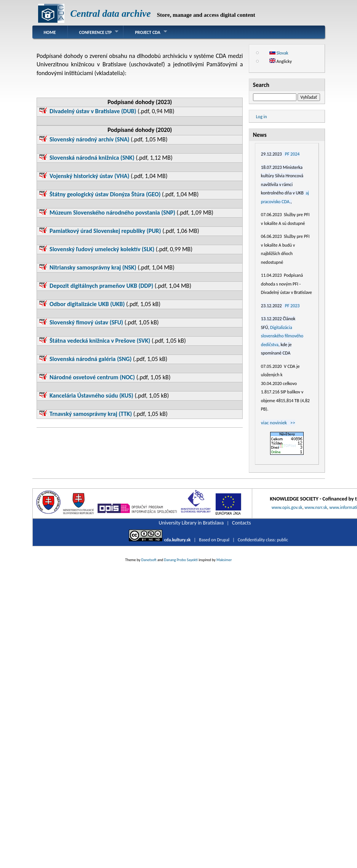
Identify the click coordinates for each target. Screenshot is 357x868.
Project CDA (148, 32)
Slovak (279, 53)
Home (50, 32)
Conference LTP (96, 32)
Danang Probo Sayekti (181, 560)
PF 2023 (292, 306)
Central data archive (110, 14)
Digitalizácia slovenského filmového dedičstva (282, 336)
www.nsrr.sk (316, 507)
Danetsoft (149, 560)
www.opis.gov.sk (287, 507)
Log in (262, 117)
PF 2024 (292, 154)
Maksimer (224, 560)
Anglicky (281, 61)
